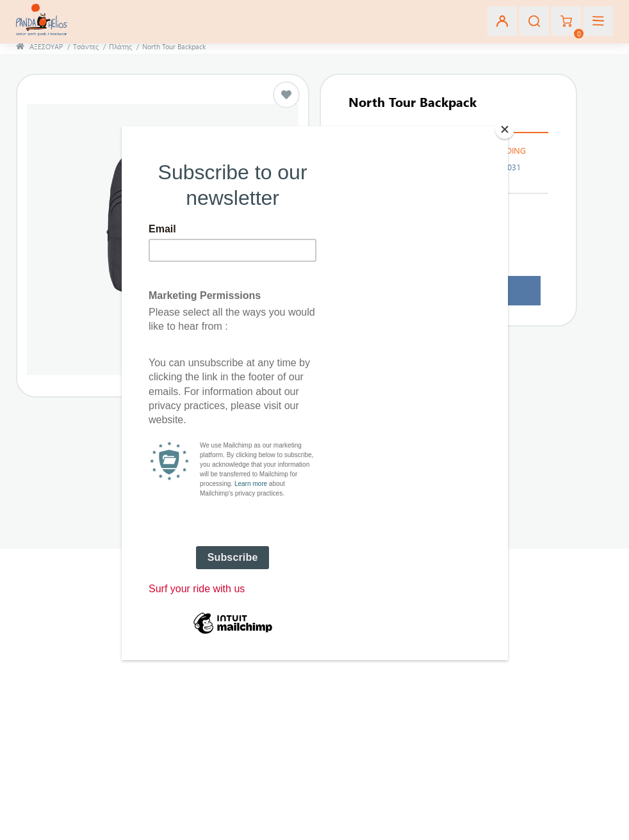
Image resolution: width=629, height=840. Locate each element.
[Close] (505, 129)
